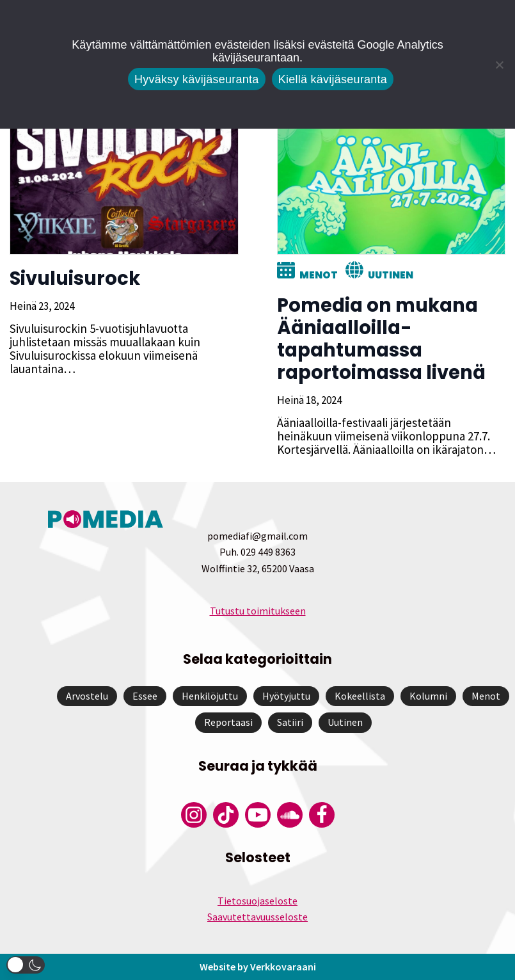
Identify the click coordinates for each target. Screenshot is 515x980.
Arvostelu (87, 696)
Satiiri (290, 722)
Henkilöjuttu (210, 696)
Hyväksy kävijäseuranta (197, 79)
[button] (26, 965)
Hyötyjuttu (286, 696)
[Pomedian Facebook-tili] (322, 815)
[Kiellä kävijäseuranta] (499, 65)
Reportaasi (228, 722)
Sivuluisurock (75, 278)
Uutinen (391, 275)
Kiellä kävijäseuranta (333, 79)
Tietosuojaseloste (257, 901)
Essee (145, 696)
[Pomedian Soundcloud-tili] (290, 815)
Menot (319, 275)
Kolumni (428, 696)
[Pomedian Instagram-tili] (194, 815)
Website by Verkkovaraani (258, 967)
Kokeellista (360, 696)
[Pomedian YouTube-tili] (258, 815)
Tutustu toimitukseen (258, 611)
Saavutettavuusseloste (257, 917)
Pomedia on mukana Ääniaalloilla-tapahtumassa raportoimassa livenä (381, 339)
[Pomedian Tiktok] (226, 815)
